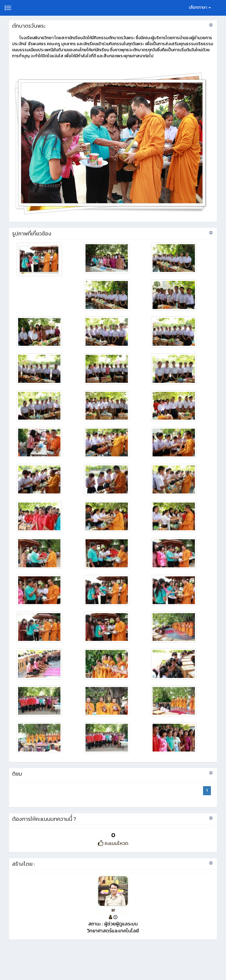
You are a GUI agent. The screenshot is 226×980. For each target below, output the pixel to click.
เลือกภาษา (200, 7)
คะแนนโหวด (113, 843)
